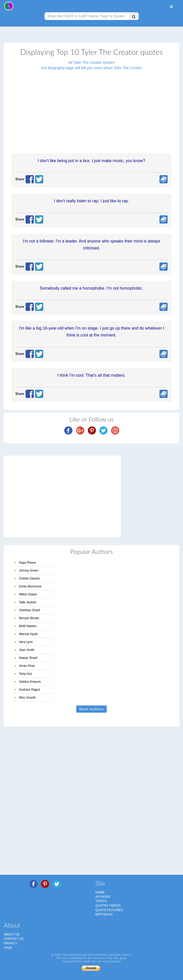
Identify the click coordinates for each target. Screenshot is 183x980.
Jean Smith (27, 650)
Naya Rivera (27, 563)
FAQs (8, 948)
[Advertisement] (91, 109)
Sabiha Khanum (30, 682)
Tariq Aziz (25, 674)
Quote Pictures (109, 910)
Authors (103, 897)
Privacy (10, 943)
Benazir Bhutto (29, 618)
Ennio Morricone (30, 586)
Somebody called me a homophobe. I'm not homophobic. (91, 288)
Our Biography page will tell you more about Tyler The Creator (91, 68)
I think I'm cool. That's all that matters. (91, 375)
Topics (101, 901)
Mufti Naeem (28, 626)
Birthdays (104, 914)
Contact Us (14, 939)
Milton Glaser (28, 594)
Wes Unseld (27, 698)
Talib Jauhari (28, 602)
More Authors (91, 709)
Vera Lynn (26, 642)
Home (100, 892)
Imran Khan (27, 666)
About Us (12, 934)
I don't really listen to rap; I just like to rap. (92, 201)
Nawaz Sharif (28, 658)
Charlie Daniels (29, 578)
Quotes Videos (108, 905)
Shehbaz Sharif (29, 610)
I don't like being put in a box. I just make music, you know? (91, 161)
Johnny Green (29, 571)
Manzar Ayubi (28, 634)
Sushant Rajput (29, 690)
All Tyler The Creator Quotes (91, 62)
